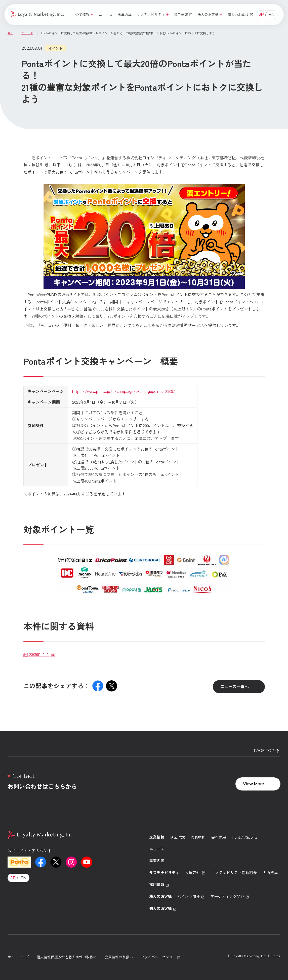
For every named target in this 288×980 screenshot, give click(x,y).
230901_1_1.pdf (39, 654)
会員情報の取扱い (119, 957)
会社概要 (219, 837)
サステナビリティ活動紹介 (234, 873)
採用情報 (159, 884)
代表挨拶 (198, 837)
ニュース (157, 849)
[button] (84, 15)
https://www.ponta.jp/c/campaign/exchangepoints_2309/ (124, 391)
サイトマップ (18, 957)
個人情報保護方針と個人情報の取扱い (67, 957)
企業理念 (177, 837)
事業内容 (157, 860)
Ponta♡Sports (245, 837)
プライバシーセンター (161, 957)
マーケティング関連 (230, 896)
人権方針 (195, 873)
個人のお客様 (163, 908)
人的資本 (270, 873)
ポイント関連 (191, 896)
